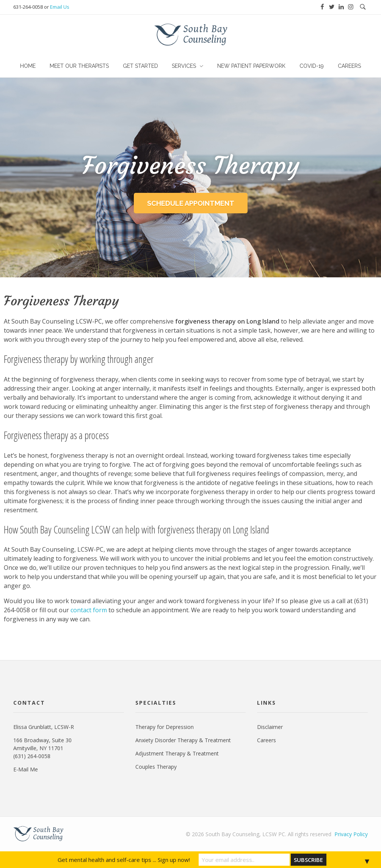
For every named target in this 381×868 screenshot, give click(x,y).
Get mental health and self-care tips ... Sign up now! (124, 860)
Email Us (60, 7)
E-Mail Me (26, 769)
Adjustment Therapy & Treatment (177, 753)
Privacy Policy (351, 834)
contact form (89, 610)
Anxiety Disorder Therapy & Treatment (183, 740)
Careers (267, 740)
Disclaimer (270, 727)
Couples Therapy (156, 767)
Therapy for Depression (165, 727)
